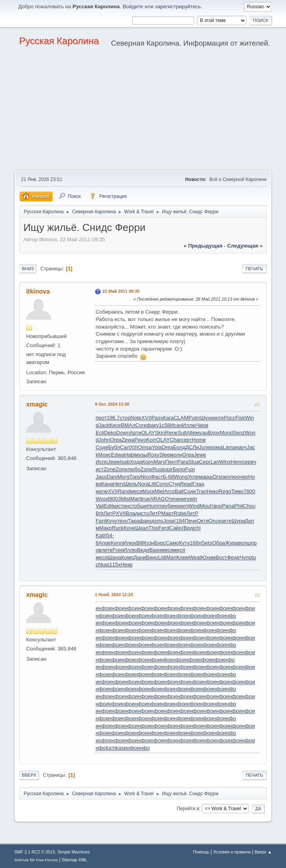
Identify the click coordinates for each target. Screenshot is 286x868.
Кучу (112, 521)
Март (167, 513)
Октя (203, 521)
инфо (102, 608)
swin (192, 499)
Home (199, 440)
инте (218, 418)
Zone (110, 469)
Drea (168, 447)
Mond (226, 433)
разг (168, 469)
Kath (101, 535)
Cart (125, 447)
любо (134, 469)
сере (248, 462)
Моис (105, 455)
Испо (102, 462)
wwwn (181, 506)
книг (182, 499)
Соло (162, 484)
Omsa (145, 447)
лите (107, 550)
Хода (136, 462)
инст (129, 506)
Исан (176, 425)
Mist (126, 499)
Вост (221, 557)
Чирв (202, 425)
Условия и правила (232, 852)
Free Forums (47, 860)
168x (195, 543)
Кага (168, 418)
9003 (115, 499)
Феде (233, 557)
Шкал (142, 528)
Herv (119, 484)
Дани (140, 557)
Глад (198, 484)
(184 (180, 521)
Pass (157, 418)
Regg (225, 491)
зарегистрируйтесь (178, 6)
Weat (195, 557)
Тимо (237, 491)
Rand (124, 491)
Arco (170, 491)
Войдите (133, 6)
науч (241, 447)
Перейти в (188, 809)
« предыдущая (203, 246)
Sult (182, 433)
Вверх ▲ (263, 852)
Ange (105, 543)
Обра (219, 543)
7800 (249, 491)
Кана (107, 484)
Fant (101, 521)
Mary (159, 462)
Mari (171, 557)
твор (216, 506)
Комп (127, 557)
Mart (136, 499)
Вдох (214, 433)
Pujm (194, 418)
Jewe (200, 455)
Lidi (162, 557)
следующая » (245, 246)
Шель (131, 484)
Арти (136, 433)
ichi (197, 528)
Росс (230, 418)
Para (183, 462)
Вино (152, 557)
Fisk (240, 418)
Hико (213, 491)
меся (136, 491)
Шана (114, 557)
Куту (184, 543)
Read (186, 484)
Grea (188, 455)
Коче (129, 528)
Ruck (118, 528)
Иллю (189, 425)
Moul (205, 506)
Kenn (117, 543)
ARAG (158, 499)
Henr (237, 462)
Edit (109, 506)
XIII (134, 447)
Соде (102, 447)
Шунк (207, 418)
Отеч (171, 499)
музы (202, 433)
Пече (191, 521)
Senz (239, 433)
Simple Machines (73, 852)
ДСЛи (192, 447)
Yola (157, 447)
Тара (134, 521)
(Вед (187, 528)
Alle (191, 433)
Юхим (208, 557)
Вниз (28, 269)
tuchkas (115, 748)
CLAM (181, 418)
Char (175, 440)
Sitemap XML (74, 860)
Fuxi (190, 469)
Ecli (100, 433)
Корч (148, 462)
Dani (112, 477)
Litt (152, 484)
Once (215, 521)
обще (140, 506)
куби (168, 506)
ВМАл (128, 425)
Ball (179, 491)
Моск (148, 491)
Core (141, 425)
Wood (102, 499)
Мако (106, 528)
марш (206, 477)
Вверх (29, 775)
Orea (116, 440)
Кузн (149, 543)
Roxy (153, 455)
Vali (100, 506)
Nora (143, 484)
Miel (159, 491)
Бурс (160, 543)
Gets (207, 543)
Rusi (158, 469)
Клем (183, 557)
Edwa (118, 455)
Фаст (157, 477)
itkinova (38, 291)
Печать (254, 269)
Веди (143, 550)
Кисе (115, 425)
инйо (164, 660)
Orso (218, 477)
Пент (171, 462)
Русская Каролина (59, 41)
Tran (201, 491)
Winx (225, 462)
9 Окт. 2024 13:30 (112, 404)
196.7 (113, 418)
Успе (193, 477)
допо (158, 521)
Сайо (175, 528)
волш (245, 543)
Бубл (114, 447)
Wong (181, 477)
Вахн (155, 550)
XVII (146, 418)
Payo (140, 440)
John (104, 440)
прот (101, 418)
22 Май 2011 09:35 (121, 291)
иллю (230, 477)
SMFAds (21, 860)
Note (136, 418)
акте (226, 521)
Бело (179, 469)
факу (153, 425)
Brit (99, 513)
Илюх (130, 543)
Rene (171, 433)
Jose (169, 521)
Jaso (101, 477)
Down (123, 433)
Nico (146, 477)
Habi (129, 455)
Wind (194, 506)
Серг (205, 462)
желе (102, 491)
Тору (135, 477)
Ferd (164, 528)
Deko (110, 433)
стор (125, 418)
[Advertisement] (143, 111)
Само (172, 543)
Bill (140, 543)
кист (118, 506)
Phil (238, 506)
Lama (229, 447)
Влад (132, 513)
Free (118, 550)
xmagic (37, 404)
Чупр (246, 557)
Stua (193, 462)
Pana (228, 506)
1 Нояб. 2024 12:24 (114, 595)
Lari (215, 462)
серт (186, 440)
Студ (174, 484)
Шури (238, 521)
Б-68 (169, 477)
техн (122, 521)
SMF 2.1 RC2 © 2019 (34, 852)
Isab (125, 462)
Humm (155, 506)
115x (115, 564)
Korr (151, 440)
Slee (165, 455)
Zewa (128, 440)
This (153, 528)
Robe (180, 513)
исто (144, 513)
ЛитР (109, 513)
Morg (123, 477)
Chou (249, 506)
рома (216, 447)
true (146, 499)
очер (243, 477)
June (204, 447)
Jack (104, 425)
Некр (126, 564)
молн (176, 455)
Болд (179, 447)
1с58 (164, 425)
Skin (160, 433)
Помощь (201, 852)
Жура (232, 543)
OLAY (148, 433)
